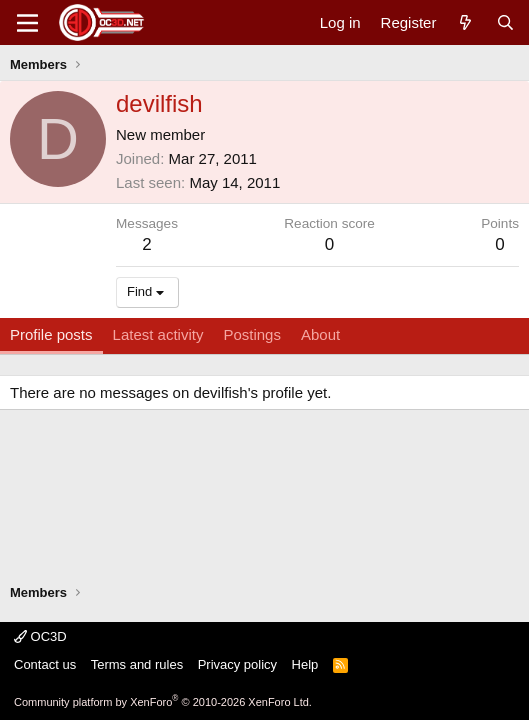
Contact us (45, 664)
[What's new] (465, 22)
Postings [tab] (252, 334)
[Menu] (27, 23)
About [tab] (320, 334)
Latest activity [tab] (158, 334)
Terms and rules (137, 664)
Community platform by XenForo (163, 702)
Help (305, 664)
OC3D (40, 636)
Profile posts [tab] (51, 334)
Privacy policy (237, 664)
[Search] (505, 22)
